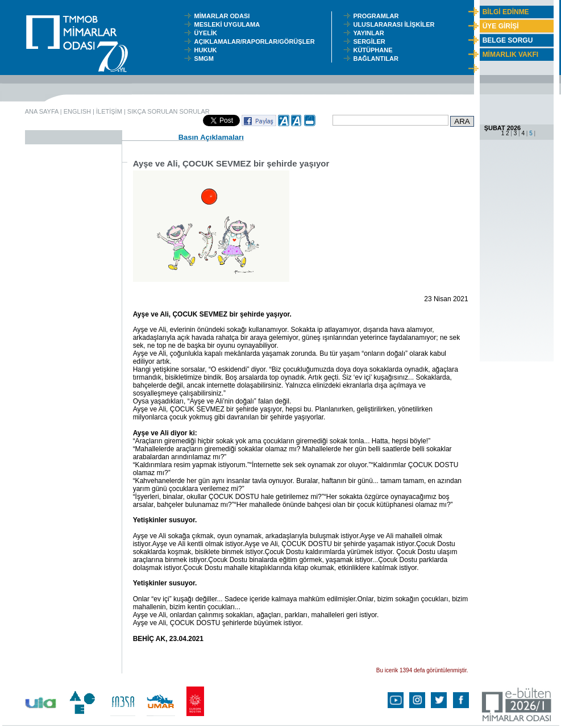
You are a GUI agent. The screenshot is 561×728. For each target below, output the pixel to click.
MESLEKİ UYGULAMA (230, 24)
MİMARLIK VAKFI (510, 55)
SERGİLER (371, 41)
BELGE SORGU (508, 40)
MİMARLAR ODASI (225, 16)
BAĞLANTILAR (377, 59)
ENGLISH (77, 111)
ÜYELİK (207, 33)
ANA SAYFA (42, 111)
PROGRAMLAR (378, 16)
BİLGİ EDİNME (506, 12)
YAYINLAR (370, 33)
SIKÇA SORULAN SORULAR (169, 111)
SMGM (206, 59)
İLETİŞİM (109, 111)
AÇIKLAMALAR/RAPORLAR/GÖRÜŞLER (257, 41)
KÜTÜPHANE (375, 50)
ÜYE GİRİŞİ (501, 26)
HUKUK (207, 50)
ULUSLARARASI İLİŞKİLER (396, 24)
